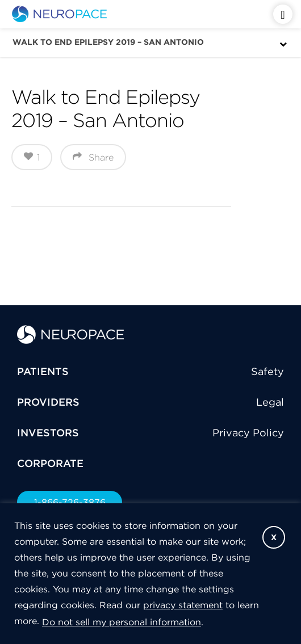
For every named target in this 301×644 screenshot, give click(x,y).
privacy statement (183, 605)
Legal (270, 402)
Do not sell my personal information (122, 622)
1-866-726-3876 (70, 502)
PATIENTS (43, 371)
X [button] (274, 537)
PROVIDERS (48, 402)
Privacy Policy (248, 433)
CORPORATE (50, 463)
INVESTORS (48, 433)
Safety (267, 371)
